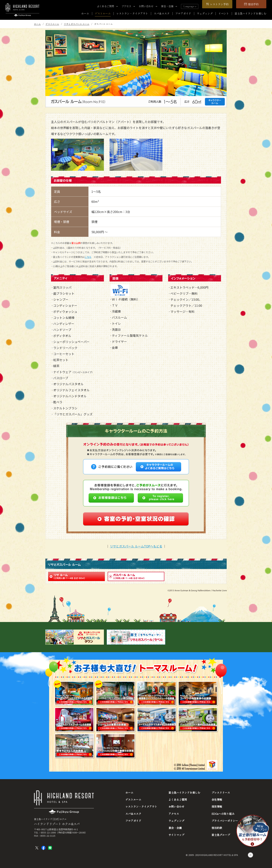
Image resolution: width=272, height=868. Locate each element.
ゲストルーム (103, 13)
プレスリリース (221, 793)
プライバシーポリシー (225, 821)
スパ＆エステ (162, 13)
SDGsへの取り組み (223, 814)
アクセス (126, 6)
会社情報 (217, 800)
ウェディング (205, 13)
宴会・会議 (167, 6)
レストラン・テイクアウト (132, 13)
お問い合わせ (146, 6)
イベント (224, 13)
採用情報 (217, 806)
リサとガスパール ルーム (77, 24)
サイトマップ (176, 835)
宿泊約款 (217, 828)
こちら (88, 257)
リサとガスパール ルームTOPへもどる (136, 546)
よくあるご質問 (105, 6)
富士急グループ (221, 835)
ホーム (85, 13)
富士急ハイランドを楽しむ (250, 13)
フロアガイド (183, 13)
